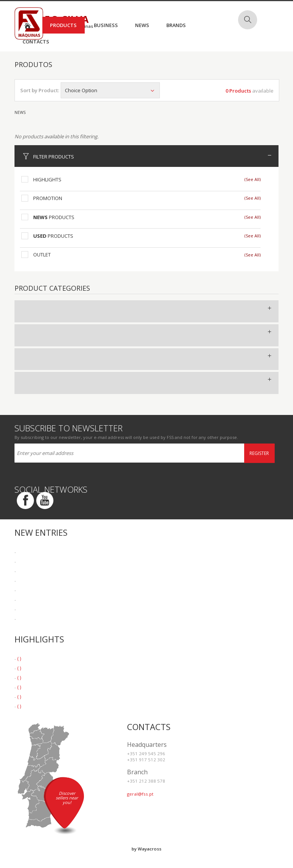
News (142, 25)
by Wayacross (146, 849)
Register (259, 453)
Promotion (48, 198)
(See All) (253, 179)
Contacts (36, 42)
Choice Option (110, 90)
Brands (176, 25)
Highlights (47, 179)
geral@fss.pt (140, 794)
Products (63, 25)
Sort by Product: (40, 90)
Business (106, 25)
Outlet (42, 255)
